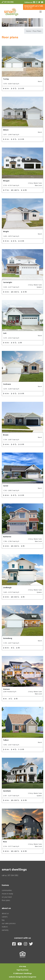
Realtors (5, 927)
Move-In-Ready (7, 894)
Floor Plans (6, 900)
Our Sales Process (9, 923)
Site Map (23, 966)
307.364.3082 (9, 2)
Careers (5, 917)
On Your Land (7, 897)
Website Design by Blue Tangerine (23, 977)
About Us (5, 913)
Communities (7, 890)
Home (28, 31)
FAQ (3, 920)
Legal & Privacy (22, 970)
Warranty (5, 930)
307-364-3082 (13, 875)
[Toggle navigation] (41, 12)
